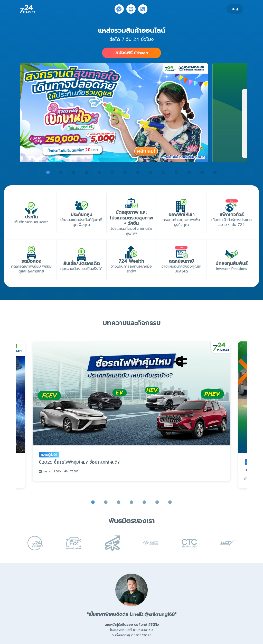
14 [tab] (215, 172)
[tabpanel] (114, 113)
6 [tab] (112, 172)
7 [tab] (125, 172)
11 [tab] (176, 172)
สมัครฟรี (132, 53)
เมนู (235, 9)
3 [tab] (74, 172)
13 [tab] (202, 172)
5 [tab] (99, 172)
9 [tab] (151, 172)
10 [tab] (164, 172)
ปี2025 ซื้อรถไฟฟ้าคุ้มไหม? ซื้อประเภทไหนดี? (79, 466)
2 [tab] (61, 172)
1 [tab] (48, 172)
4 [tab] (87, 172)
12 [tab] (189, 172)
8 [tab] (138, 172)
